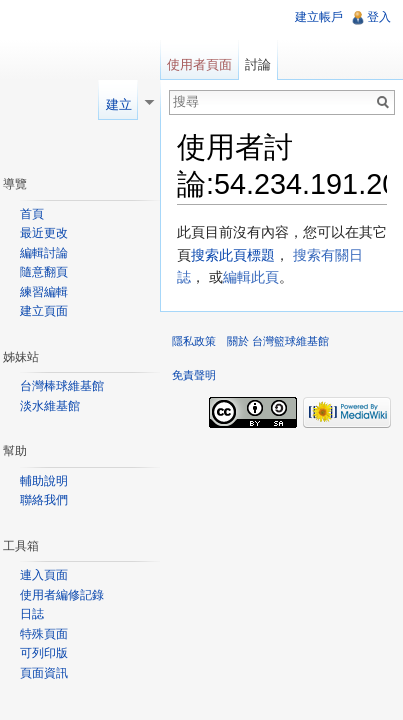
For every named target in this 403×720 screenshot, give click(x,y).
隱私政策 (194, 341)
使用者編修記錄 (62, 595)
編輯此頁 (251, 277)
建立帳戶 (319, 17)
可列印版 (44, 653)
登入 (379, 17)
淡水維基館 (50, 406)
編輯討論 (44, 253)
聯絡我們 (44, 500)
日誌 (32, 614)
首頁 (32, 214)
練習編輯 (44, 292)
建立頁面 (44, 311)
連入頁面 (44, 575)
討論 (258, 64)
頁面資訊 (44, 673)
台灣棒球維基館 (62, 386)
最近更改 (44, 233)
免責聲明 (194, 375)
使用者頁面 (199, 64)
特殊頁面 (44, 634)
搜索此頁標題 (233, 255)
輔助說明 (44, 481)
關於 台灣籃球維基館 (278, 341)
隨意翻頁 (44, 272)
